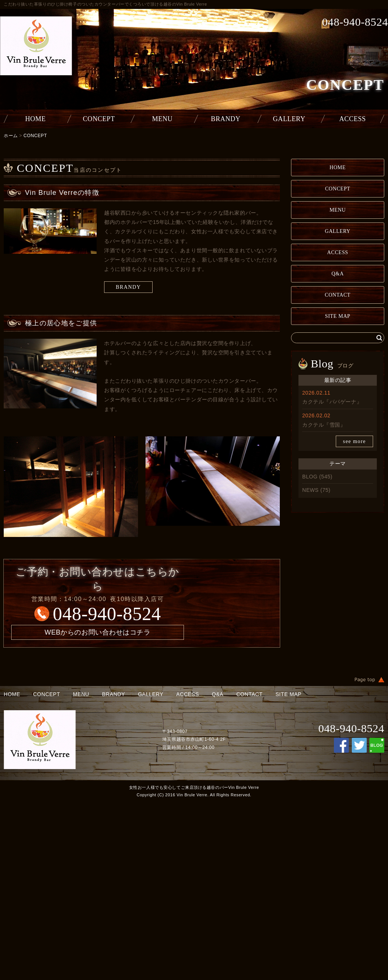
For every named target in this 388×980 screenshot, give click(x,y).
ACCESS (352, 119)
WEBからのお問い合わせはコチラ (98, 632)
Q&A (338, 274)
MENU (162, 119)
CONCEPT (99, 119)
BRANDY (226, 119)
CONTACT (338, 295)
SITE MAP (338, 316)
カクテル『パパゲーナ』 (332, 402)
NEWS (310, 490)
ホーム (11, 136)
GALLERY (289, 119)
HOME (35, 119)
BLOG (310, 477)
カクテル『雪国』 (324, 425)
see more (354, 441)
